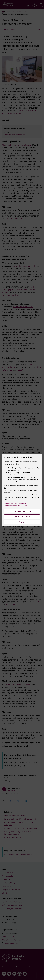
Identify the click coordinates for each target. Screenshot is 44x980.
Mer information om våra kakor (15, 503)
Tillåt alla (22, 522)
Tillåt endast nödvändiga (22, 511)
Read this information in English (15, 506)
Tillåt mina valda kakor (22, 517)
